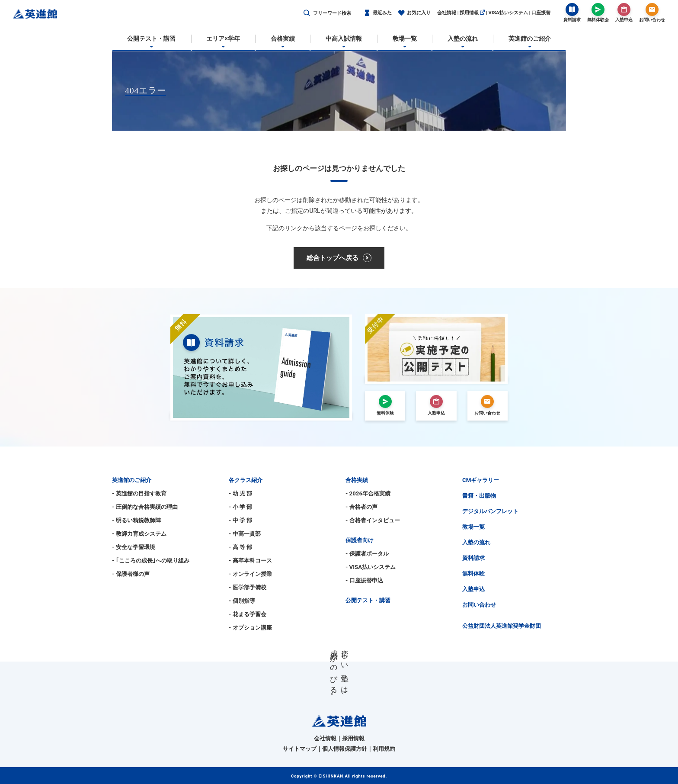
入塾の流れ (476, 542)
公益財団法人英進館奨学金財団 (502, 626)
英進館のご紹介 (132, 480)
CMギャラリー (481, 480)
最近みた (378, 13)
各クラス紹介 (246, 480)
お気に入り (414, 13)
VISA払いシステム (508, 13)
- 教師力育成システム (139, 534)
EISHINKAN (331, 776)
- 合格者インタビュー (373, 520)
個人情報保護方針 (345, 749)
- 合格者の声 (361, 507)
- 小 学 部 (240, 507)
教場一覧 (473, 527)
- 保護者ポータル (367, 554)
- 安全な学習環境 (134, 547)
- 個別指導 (242, 601)
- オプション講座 (250, 628)
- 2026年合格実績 (368, 493)
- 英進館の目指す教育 (139, 493)
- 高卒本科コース (250, 561)
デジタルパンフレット (490, 511)
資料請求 (473, 558)
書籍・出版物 (479, 496)
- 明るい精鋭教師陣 (136, 520)
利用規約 (384, 749)
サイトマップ (300, 749)
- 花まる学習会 (248, 614)
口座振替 (541, 13)
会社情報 (447, 13)
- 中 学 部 (240, 520)
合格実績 (357, 480)
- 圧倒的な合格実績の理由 (145, 507)
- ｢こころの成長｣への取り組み (151, 561)
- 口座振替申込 (364, 580)
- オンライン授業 (250, 574)
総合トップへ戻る (339, 258)
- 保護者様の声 (131, 574)
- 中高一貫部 (245, 534)
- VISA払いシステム (371, 567)
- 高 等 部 (240, 547)
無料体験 (473, 574)
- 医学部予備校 (248, 587)
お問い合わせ (479, 605)
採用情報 (472, 13)
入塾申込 (473, 589)
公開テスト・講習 (368, 600)
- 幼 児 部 (240, 493)
